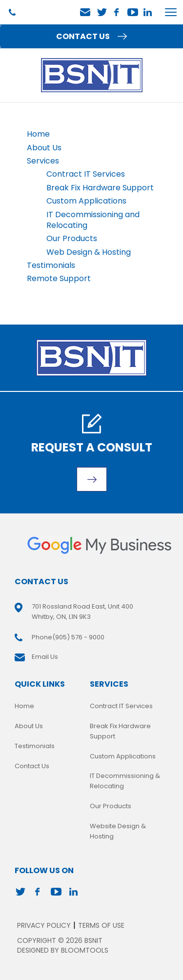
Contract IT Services (86, 174)
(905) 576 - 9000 (12, 12)
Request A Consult (92, 447)
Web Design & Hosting (89, 252)
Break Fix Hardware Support (100, 188)
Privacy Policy (44, 925)
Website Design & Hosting (118, 831)
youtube (133, 12)
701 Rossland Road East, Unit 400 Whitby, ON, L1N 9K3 (82, 612)
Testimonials (51, 265)
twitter (102, 12)
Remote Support (59, 278)
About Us (44, 148)
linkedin (148, 12)
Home (38, 134)
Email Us (85, 12)
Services (43, 161)
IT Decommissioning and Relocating (93, 220)
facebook (117, 12)
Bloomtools (85, 950)
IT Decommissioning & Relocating (125, 781)
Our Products (72, 238)
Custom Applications (86, 201)
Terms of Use (101, 925)
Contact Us (32, 766)
